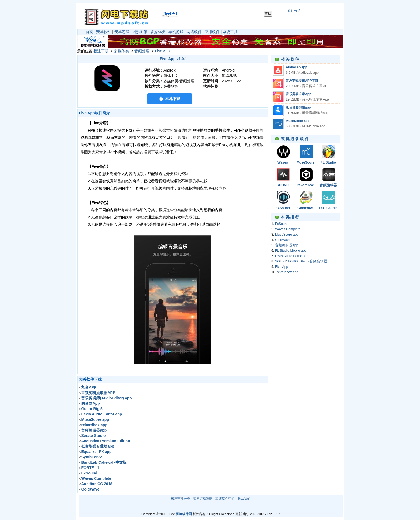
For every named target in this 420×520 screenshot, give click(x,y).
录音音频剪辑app (298, 107)
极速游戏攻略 (203, 499)
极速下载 (101, 51)
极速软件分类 (181, 499)
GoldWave (305, 208)
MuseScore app (298, 121)
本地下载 (173, 99)
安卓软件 (104, 32)
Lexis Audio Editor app (328, 208)
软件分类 (294, 11)
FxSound (283, 208)
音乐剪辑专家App (299, 94)
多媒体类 (158, 32)
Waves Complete (283, 163)
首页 (89, 32)
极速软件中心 (225, 499)
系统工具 (230, 32)
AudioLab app (297, 67)
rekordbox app (305, 186)
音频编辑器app (328, 186)
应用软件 (212, 32)
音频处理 (142, 51)
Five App (162, 51)
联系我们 (244, 499)
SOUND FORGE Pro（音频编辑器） (283, 186)
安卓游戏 (122, 32)
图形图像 (140, 32)
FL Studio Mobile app (328, 163)
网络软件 (194, 32)
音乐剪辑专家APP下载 (302, 81)
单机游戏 (176, 32)
